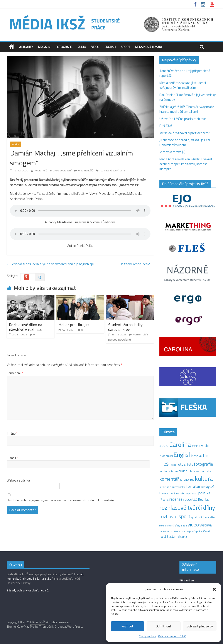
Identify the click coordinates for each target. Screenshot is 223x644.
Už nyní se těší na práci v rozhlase (183, 119)
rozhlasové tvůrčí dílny (113, 170)
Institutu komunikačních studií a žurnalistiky (46, 576)
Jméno (12, 434)
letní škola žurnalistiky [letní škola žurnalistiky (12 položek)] (172, 487)
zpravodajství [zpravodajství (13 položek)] (186, 531)
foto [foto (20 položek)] (190, 465)
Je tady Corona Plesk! (137, 264)
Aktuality (26, 47)
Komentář (15, 373)
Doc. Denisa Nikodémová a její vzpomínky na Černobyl (188, 97)
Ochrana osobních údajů (172, 636)
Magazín (44, 47)
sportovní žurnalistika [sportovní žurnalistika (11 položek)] (203, 517)
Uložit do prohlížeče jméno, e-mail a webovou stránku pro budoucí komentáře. (61, 500)
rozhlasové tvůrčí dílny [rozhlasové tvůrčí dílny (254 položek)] (187, 507)
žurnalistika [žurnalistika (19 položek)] (179, 536)
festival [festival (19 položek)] (197, 456)
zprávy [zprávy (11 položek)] (199, 531)
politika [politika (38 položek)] (204, 493)
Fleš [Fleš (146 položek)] (164, 464)
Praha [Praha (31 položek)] (164, 499)
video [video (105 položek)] (193, 525)
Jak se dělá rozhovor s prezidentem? (185, 133)
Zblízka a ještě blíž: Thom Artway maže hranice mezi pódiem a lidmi (187, 109)
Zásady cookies (147, 636)
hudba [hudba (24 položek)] (183, 471)
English (110, 47)
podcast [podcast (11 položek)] (193, 494)
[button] (214, 589)
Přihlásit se (187, 580)
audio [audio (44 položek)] (164, 445)
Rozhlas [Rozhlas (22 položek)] (204, 500)
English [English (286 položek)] (183, 455)
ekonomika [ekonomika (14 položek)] (166, 456)
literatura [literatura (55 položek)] (194, 486)
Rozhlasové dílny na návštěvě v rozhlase (26, 327)
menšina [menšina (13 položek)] (174, 493)
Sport (125, 47)
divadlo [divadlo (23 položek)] (204, 446)
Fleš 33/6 (166, 126)
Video (95, 47)
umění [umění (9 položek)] (184, 526)
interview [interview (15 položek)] (194, 471)
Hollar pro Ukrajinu (74, 325)
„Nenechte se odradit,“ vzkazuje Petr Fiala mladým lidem (185, 142)
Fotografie (64, 47)
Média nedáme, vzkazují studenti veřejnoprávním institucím (183, 85)
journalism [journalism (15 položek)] (207, 471)
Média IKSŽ (40, 170)
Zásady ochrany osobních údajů (27, 590)
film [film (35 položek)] (206, 455)
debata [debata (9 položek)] (195, 446)
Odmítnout (164, 626)
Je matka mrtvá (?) (172, 152)
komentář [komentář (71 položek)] (169, 479)
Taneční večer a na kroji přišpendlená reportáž (185, 73)
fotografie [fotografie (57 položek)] (203, 464)
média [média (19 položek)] (184, 493)
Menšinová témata (149, 47)
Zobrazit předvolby (200, 626)
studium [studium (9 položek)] (164, 526)
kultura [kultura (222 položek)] (204, 478)
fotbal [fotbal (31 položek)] (182, 464)
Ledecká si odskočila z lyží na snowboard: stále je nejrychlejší (50, 264)
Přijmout (128, 626)
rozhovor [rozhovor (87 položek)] (169, 516)
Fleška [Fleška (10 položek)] (173, 465)
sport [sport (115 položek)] (184, 516)
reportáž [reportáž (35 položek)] (190, 499)
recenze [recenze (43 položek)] (176, 499)
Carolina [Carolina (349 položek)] (180, 444)
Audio (82, 47)
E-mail (12, 458)
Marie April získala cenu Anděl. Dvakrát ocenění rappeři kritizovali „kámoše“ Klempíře (186, 164)
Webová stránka (18, 480)
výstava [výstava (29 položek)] (206, 525)
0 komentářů (84, 170)
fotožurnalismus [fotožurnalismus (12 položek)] (169, 471)
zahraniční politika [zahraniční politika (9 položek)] (169, 531)
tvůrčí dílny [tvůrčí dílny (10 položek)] (174, 525)
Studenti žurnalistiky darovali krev (125, 327)
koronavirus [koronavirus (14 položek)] (187, 480)
